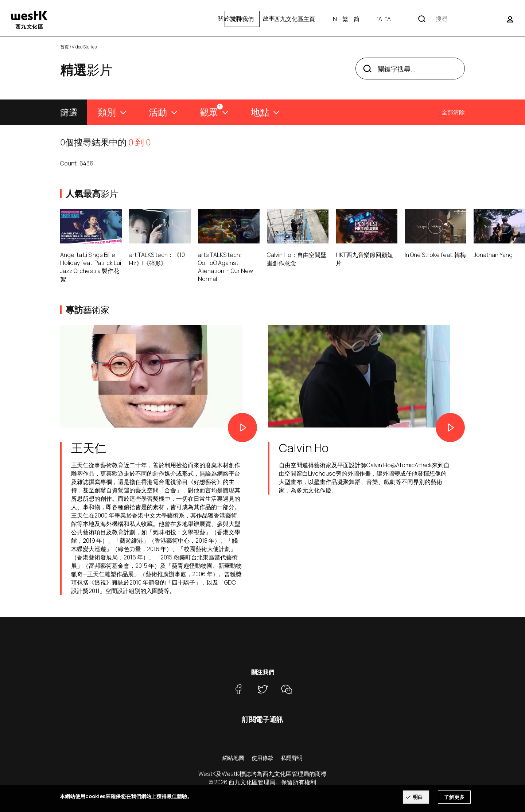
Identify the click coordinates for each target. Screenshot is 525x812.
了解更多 (454, 797)
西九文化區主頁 (375, 19)
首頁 (65, 47)
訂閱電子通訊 (263, 719)
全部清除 (453, 112)
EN (414, 19)
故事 (269, 18)
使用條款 (262, 758)
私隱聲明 (292, 758)
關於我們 (229, 18)
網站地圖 (233, 758)
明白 (418, 797)
